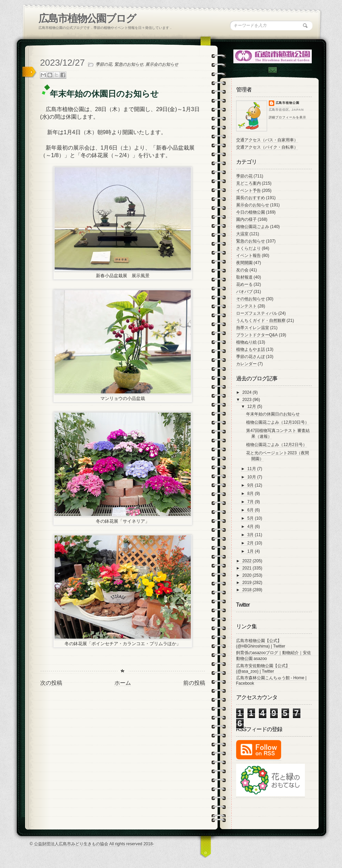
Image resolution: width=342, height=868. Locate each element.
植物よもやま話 (251, 349)
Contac (272, 70)
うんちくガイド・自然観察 (261, 321)
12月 (252, 406)
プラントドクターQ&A (257, 335)
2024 (247, 392)
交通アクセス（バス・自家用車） (267, 140)
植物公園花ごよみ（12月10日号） (278, 422)
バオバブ (244, 292)
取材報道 (244, 277)
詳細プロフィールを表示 (288, 117)
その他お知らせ (251, 299)
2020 (247, 575)
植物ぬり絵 (246, 342)
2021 (247, 568)
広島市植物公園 (288, 103)
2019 (247, 583)
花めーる (244, 284)
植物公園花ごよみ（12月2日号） (276, 445)
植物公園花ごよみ (253, 227)
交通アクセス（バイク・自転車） (267, 147)
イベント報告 (249, 256)
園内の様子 (246, 219)
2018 (247, 590)
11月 (252, 469)
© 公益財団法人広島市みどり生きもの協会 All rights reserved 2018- (92, 844)
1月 (251, 551)
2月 (251, 543)
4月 (251, 527)
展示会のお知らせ (162, 64)
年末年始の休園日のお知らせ (273, 414)
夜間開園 (244, 263)
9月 (251, 485)
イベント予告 (249, 191)
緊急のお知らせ (129, 64)
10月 (252, 477)
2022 (247, 561)
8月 (251, 493)
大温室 (242, 234)
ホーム (123, 683)
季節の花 (104, 64)
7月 (251, 502)
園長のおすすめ (251, 198)
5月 (251, 518)
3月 (251, 535)
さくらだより (249, 248)
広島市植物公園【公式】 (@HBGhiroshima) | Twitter (261, 643)
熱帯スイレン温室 (253, 328)
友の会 (242, 270)
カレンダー (246, 364)
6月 (251, 510)
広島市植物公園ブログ (87, 18)
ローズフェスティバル (257, 313)
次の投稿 (51, 683)
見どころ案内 (249, 183)
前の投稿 (194, 683)
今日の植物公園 (251, 212)
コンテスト (246, 306)
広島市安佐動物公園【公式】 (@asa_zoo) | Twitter (263, 669)
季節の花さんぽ (251, 357)
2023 (247, 400)
